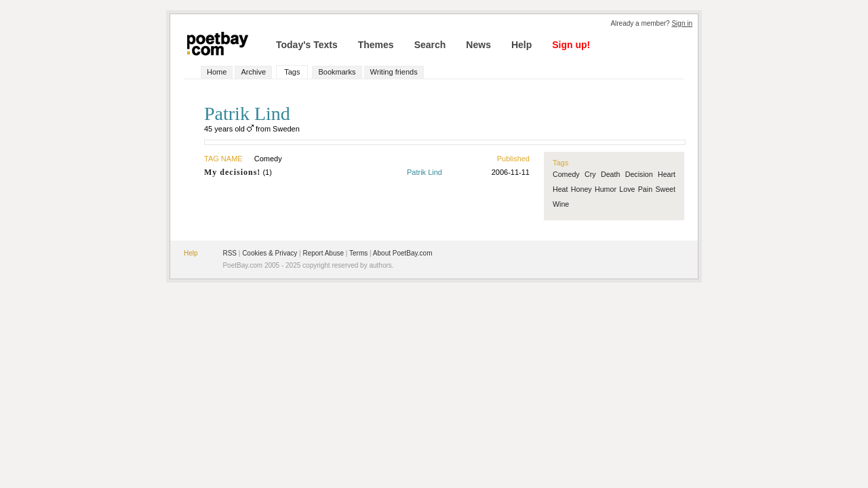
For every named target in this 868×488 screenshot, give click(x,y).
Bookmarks (337, 72)
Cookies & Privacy (270, 253)
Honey (581, 189)
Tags (292, 72)
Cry (590, 174)
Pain (645, 189)
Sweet (665, 189)
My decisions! (232, 172)
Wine (561, 204)
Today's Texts (307, 45)
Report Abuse (323, 253)
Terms (358, 253)
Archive (253, 72)
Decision (639, 174)
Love (627, 189)
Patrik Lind (425, 172)
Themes (376, 45)
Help (521, 45)
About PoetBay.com (403, 253)
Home (217, 72)
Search (430, 45)
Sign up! (571, 45)
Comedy (566, 174)
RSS (230, 253)
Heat (560, 189)
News (478, 45)
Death (610, 174)
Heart (667, 174)
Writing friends (394, 72)
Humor (606, 189)
